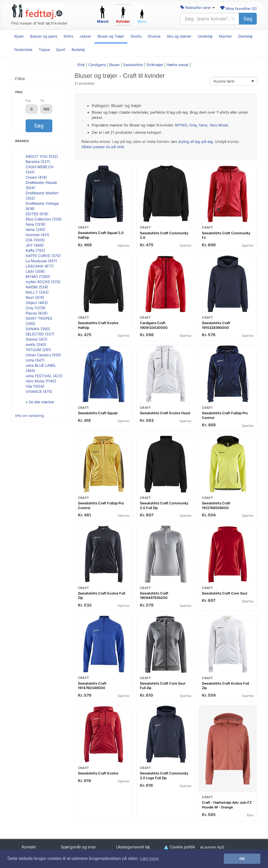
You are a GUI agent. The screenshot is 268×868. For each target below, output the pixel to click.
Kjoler (19, 36)
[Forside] (37, 11)
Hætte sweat (178, 65)
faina (203, 125)
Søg (248, 19)
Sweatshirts (133, 65)
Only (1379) (36, 308)
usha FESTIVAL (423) (44, 376)
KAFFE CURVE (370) (43, 256)
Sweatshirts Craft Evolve (98, 773)
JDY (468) (35, 245)
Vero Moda (219, 125)
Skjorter (225, 36)
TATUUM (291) (38, 350)
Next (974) (35, 297)
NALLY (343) (37, 292)
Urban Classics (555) (43, 355)
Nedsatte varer (198, 7)
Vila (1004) (35, 386)
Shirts (68, 36)
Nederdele (23, 49)
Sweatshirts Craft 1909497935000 (154, 596)
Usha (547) (35, 360)
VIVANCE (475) (39, 391)
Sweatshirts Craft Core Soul (224, 593)
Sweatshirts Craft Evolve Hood (165, 413)
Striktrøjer (155, 65)
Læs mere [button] (149, 858)
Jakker (85, 36)
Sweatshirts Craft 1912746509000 (216, 505)
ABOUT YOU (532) (42, 156)
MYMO (181, 125)
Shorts (136, 36)
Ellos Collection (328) (44, 219)
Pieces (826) (37, 313)
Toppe (44, 49)
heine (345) (35, 229)
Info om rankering (30, 416)
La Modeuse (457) (41, 261)
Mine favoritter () (238, 8)
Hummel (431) (38, 235)
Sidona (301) (36, 339)
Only (193, 125)
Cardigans (97, 65)
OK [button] (242, 859)
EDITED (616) (37, 214)
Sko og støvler (179, 36)
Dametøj (245, 36)
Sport (61, 49)
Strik (81, 65)
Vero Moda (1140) (41, 381)
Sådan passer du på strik (103, 147)
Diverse (154, 36)
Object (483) (37, 303)
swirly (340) (36, 344)
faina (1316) (36, 224)
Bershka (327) (38, 162)
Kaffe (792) (35, 250)
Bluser (115, 65)
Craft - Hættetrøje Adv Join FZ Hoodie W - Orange (227, 805)
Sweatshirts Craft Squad (98, 413)
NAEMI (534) (37, 287)
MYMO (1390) (38, 276)
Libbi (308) (35, 271)
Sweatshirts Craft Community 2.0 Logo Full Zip (164, 776)
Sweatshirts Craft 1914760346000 (92, 686)
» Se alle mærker (40, 402)
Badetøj (78, 49)
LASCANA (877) (40, 266)
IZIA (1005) (35, 240)
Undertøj (205, 36)
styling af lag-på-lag (195, 141)
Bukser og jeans (44, 36)
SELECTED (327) (40, 334)
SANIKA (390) (38, 329)
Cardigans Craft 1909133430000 (154, 325)
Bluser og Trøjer (111, 36)
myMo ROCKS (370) (43, 282)
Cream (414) (36, 177)
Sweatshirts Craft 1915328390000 (216, 325)
